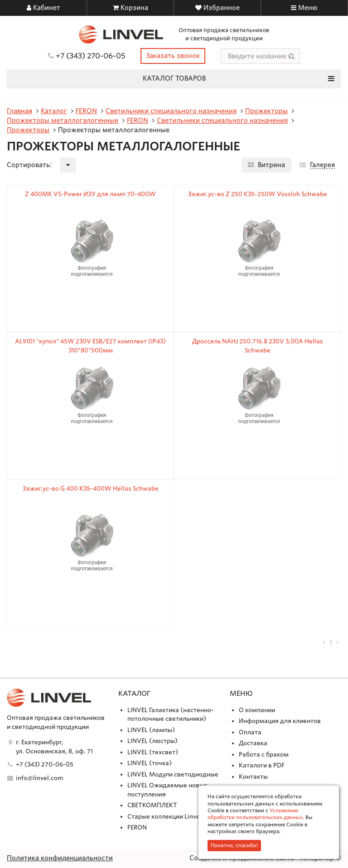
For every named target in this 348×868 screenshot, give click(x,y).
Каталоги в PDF (262, 765)
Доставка (253, 743)
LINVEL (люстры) (152, 741)
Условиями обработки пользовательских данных (255, 814)
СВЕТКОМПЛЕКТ (152, 805)
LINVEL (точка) (150, 763)
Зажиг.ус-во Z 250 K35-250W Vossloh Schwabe (258, 194)
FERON (137, 827)
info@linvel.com (39, 778)
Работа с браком (264, 755)
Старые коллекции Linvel (164, 817)
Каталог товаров (239, 78)
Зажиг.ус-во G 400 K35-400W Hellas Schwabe (91, 489)
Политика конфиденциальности (60, 858)
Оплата (250, 732)
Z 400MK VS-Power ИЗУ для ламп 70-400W (90, 194)
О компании (257, 710)
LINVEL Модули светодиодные (173, 774)
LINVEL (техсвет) (153, 752)
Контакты (253, 777)
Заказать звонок (173, 56)
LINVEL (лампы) (151, 730)
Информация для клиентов (280, 721)
